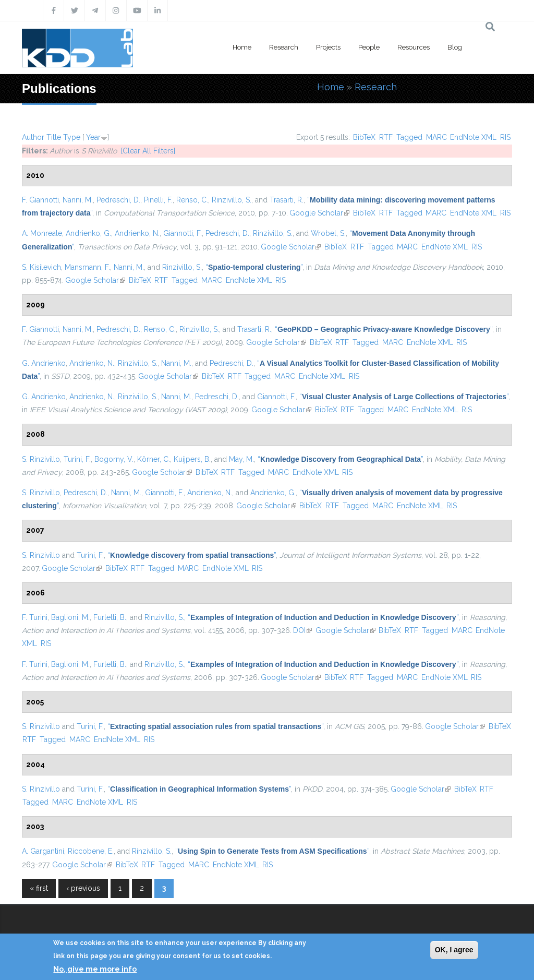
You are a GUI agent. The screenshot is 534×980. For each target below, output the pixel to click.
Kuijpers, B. (192, 459)
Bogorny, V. (114, 459)
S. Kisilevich (41, 267)
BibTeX (364, 137)
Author (33, 137)
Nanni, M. (78, 200)
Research (284, 47)
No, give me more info (95, 969)
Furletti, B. (110, 617)
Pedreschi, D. (118, 200)
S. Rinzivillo (41, 459)
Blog (455, 47)
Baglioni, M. (70, 617)
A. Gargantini (43, 851)
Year (93, 137)
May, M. (241, 459)
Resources (414, 47)
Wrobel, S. (328, 233)
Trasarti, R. (287, 200)
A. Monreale (42, 233)
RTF (386, 137)
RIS (505, 137)
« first (39, 888)
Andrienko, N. (137, 233)
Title (54, 137)
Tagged (409, 137)
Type (72, 137)
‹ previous (83, 888)
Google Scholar (319, 213)
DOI (302, 630)
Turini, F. (77, 459)
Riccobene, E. (91, 851)
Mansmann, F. (87, 267)
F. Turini (35, 617)
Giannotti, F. (183, 233)
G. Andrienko (44, 363)
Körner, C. (154, 459)
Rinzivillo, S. (232, 200)
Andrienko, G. (88, 233)
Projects (328, 47)
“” (254, 267)
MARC (436, 137)
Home (242, 47)
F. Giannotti (40, 200)
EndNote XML (473, 137)
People (369, 47)
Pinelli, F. (158, 200)
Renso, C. (192, 200)
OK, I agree (454, 950)
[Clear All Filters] (148, 151)
